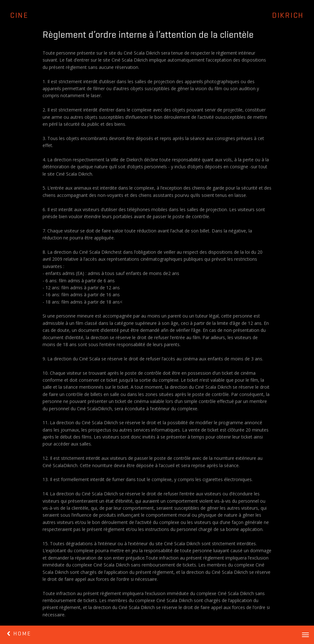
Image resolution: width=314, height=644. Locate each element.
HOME (19, 634)
